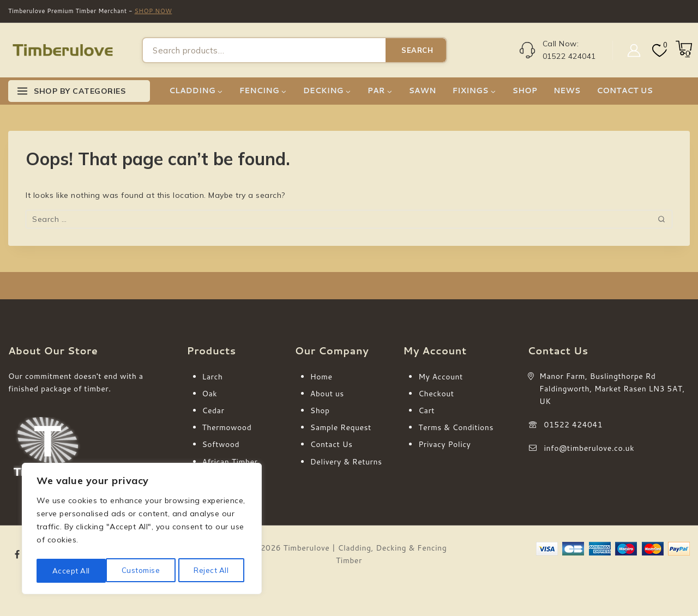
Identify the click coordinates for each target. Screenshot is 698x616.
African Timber (230, 462)
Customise (71, 571)
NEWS (567, 90)
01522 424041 (574, 425)
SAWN (422, 90)
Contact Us (332, 444)
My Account (441, 377)
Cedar (213, 410)
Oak (210, 394)
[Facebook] (17, 555)
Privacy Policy (444, 444)
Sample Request (341, 427)
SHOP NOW (154, 11)
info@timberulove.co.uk (589, 448)
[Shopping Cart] (683, 53)
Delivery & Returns (346, 462)
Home (321, 377)
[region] (142, 530)
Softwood (221, 444)
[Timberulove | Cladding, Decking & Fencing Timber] (63, 50)
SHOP (525, 90)
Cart (426, 410)
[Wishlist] (658, 50)
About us (327, 394)
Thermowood (227, 427)
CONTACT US (625, 90)
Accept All (213, 571)
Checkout (436, 394)
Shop (320, 410)
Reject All (142, 571)
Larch (213, 377)
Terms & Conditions (456, 427)
